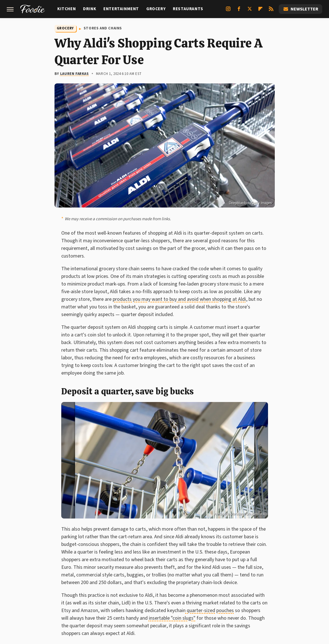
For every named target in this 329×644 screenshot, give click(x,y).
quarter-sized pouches (210, 610)
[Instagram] (228, 11)
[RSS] (271, 11)
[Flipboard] (260, 11)
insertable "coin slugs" (172, 618)
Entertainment (121, 9)
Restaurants (188, 9)
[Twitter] (250, 11)
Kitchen (67, 9)
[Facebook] (239, 11)
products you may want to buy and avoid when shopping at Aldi (179, 299)
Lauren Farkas (75, 74)
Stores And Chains (103, 28)
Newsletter (300, 9)
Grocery (156, 9)
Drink (90, 9)
